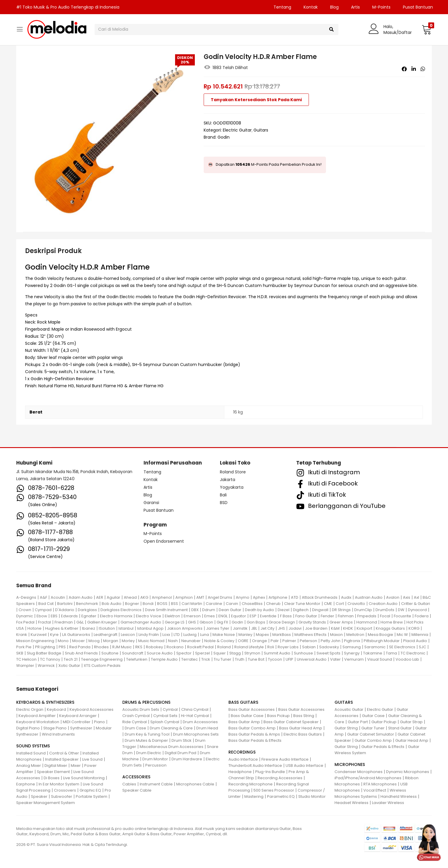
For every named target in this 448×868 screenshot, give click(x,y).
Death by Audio (260, 610)
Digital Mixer (56, 766)
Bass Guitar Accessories (252, 709)
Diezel (284, 610)
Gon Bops (256, 622)
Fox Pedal (25, 622)
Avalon (393, 597)
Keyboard (56, 709)
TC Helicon (26, 659)
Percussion (156, 765)
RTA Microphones (380, 784)
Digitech (301, 610)
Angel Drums (220, 597)
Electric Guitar (237, 130)
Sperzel (202, 653)
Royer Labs (288, 647)
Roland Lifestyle (249, 647)
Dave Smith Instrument (166, 610)
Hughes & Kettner (62, 628)
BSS (174, 604)
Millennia (420, 635)
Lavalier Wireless (388, 803)
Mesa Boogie (381, 635)
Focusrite (402, 616)
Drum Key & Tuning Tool (147, 734)
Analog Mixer (29, 766)
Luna (205, 635)
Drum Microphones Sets (196, 734)
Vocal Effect (375, 790)
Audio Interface (243, 759)
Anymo (243, 597)
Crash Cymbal (136, 716)
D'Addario (65, 610)
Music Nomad (151, 641)
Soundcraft (133, 653)
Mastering (254, 796)
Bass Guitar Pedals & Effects (255, 740)
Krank (22, 635)
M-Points (381, 7)
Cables (129, 784)
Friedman (64, 622)
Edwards (69, 616)
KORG (414, 628)
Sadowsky (329, 647)
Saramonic (375, 647)
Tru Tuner (223, 659)
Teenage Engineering (102, 659)
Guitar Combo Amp (373, 740)
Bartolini (65, 604)
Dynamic (25, 616)
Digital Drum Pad (181, 753)
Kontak (311, 7)
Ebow (42, 616)
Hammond (367, 622)
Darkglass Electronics (121, 610)
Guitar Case (373, 716)
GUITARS (344, 702)
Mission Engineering (35, 641)
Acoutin (58, 597)
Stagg (235, 653)
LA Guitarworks (76, 635)
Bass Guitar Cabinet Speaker (291, 722)
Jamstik (240, 628)
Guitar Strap (411, 722)
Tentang (282, 7)
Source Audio (160, 653)
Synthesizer (81, 728)
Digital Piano (28, 728)
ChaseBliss (252, 604)
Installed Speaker (62, 759)
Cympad (43, 610)
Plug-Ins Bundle (270, 772)
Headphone (240, 772)
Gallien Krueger (102, 622)
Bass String (304, 716)
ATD (295, 597)
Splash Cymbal (165, 722)
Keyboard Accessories (92, 709)
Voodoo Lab (407, 659)
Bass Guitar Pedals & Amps (254, 734)
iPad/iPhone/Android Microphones (368, 778)
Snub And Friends (81, 653)
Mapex (262, 635)
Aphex (259, 597)
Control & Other (64, 753)
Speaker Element (53, 772)
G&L (80, 622)
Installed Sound (31, 753)
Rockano (175, 647)
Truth (240, 659)
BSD (224, 503)
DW (401, 610)
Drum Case (135, 728)
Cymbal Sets (165, 716)
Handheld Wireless (399, 796)
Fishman (346, 616)
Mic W (402, 635)
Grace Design (282, 622)
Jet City (267, 628)
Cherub (273, 604)
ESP (253, 616)
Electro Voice (149, 616)
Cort (340, 604)
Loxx (166, 635)
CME (328, 604)
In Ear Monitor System (59, 784)
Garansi (151, 503)
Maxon (336, 635)
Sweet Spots (328, 653)
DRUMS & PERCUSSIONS (146, 702)
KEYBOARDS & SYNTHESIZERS (45, 702)
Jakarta (228, 480)
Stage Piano (55, 728)
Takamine (373, 653)
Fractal (45, 622)
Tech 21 (71, 659)
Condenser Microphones (359, 772)
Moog (94, 641)
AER (100, 597)
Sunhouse (303, 653)
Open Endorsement (164, 541)
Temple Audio (164, 659)
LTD (177, 635)
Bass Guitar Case (247, 716)
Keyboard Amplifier (37, 716)
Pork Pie (24, 647)
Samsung (352, 647)
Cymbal (170, 709)
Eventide (268, 616)
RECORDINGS (242, 752)
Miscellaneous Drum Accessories (172, 747)
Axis (407, 597)
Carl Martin (192, 604)
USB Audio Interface (304, 766)
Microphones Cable (195, 784)
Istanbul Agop (150, 628)
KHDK (348, 628)
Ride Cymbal (135, 722)
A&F (43, 597)
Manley (245, 635)
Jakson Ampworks (185, 628)
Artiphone (278, 597)
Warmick (46, 666)
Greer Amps (341, 622)
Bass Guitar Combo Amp (252, 728)
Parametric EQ (281, 796)
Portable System (92, 796)
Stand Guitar (400, 728)
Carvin (232, 604)
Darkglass (87, 610)
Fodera (422, 616)
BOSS (162, 604)
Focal (385, 616)
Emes (210, 616)
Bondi (148, 604)
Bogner (132, 604)
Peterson (308, 641)
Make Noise (224, 635)
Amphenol (162, 597)
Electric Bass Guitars (303, 734)
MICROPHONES (350, 764)
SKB (20, 653)
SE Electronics (402, 647)
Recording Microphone (251, 784)
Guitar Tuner (373, 728)
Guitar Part (358, 722)
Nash (173, 641)
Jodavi (295, 628)
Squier (220, 653)
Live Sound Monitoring (84, 778)
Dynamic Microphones (408, 772)
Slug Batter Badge (44, 653)
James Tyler (218, 628)
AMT (200, 597)
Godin (224, 137)
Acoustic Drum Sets (141, 709)
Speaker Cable (137, 790)
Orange (260, 641)
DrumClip (363, 610)
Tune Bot (256, 659)
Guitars (261, 130)
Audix (346, 597)
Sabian (309, 647)
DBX (195, 610)
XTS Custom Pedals (102, 666)
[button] (427, 29)
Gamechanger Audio (141, 622)
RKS (139, 647)
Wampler (25, 666)
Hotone (34, 628)
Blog (334, 7)
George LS (175, 622)
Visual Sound (380, 659)
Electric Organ (30, 709)
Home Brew (392, 622)
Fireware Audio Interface (285, 759)
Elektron (172, 616)
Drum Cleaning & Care (171, 728)
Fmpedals (367, 616)
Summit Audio (277, 653)
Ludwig (190, 635)
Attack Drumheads (320, 597)
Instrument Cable (156, 784)
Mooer (79, 641)
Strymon (252, 653)
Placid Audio (415, 641)
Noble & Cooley (219, 641)
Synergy (352, 653)
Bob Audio (112, 604)
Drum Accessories (200, 722)
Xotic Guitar (69, 666)
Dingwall (320, 610)
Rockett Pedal (200, 647)
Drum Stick (182, 740)
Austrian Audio (369, 597)
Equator (239, 616)
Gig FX (222, 622)
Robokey (154, 647)
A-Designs (26, 597)
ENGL (223, 616)
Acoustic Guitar (349, 709)
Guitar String (346, 728)
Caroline (214, 604)
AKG (144, 597)
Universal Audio (312, 659)
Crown (25, 610)
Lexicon (128, 635)
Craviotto (356, 604)
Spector (184, 653)
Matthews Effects (311, 635)
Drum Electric (149, 753)
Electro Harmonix (116, 616)
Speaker (39, 796)
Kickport (364, 628)
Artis (355, 7)
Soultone (110, 653)
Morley (128, 641)
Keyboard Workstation (38, 722)
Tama (391, 653)
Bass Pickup (278, 716)
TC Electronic (413, 653)
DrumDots (385, 610)
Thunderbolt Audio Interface (255, 766)
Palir (275, 641)
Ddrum (209, 610)
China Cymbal (195, 709)
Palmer (289, 641)
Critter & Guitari (416, 604)
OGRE (243, 641)
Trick (206, 659)
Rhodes (101, 647)
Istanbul (126, 628)
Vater (335, 659)
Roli (271, 647)
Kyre (54, 635)
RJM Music (122, 647)
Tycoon (275, 659)
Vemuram (354, 659)
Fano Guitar (306, 616)
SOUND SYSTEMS (33, 746)
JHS (281, 628)
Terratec (190, 659)
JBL (254, 628)
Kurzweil (39, 635)
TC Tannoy (50, 659)
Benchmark (87, 604)
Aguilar (113, 597)
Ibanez (89, 628)
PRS (62, 647)
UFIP (289, 659)
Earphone (26, 784)
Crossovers (65, 790)
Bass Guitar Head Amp (301, 728)
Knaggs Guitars (390, 628)
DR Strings (341, 610)
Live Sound (92, 759)
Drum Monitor (155, 759)
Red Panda (80, 647)
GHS (192, 622)
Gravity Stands (312, 622)
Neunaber (191, 641)
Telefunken (137, 659)
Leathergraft (106, 635)
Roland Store (233, 472)
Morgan (111, 641)
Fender (327, 616)
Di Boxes (52, 778)
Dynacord (417, 610)
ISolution (107, 628)
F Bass (286, 616)
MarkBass (282, 635)
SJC (423, 647)
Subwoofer (62, 796)
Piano (99, 722)
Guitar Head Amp (412, 740)
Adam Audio (81, 597)
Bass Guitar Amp (244, 722)
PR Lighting (45, 647)
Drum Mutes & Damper (146, 740)
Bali (223, 495)
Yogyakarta (232, 487)
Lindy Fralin (149, 635)
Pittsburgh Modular (382, 641)
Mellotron (355, 635)
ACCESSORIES (136, 777)
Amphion (184, 597)
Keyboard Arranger (78, 716)
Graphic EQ (90, 790)
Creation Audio (383, 604)
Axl (416, 597)
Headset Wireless (351, 803)
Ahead (130, 597)
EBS (54, 616)
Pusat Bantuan (418, 7)
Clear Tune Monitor (302, 604)
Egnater (89, 616)
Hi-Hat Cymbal (195, 716)
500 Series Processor (274, 790)
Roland (224, 647)
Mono (63, 641)
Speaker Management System (46, 803)
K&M (335, 628)
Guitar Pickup (384, 722)
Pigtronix (352, 641)
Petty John (331, 641)
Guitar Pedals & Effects (383, 747)
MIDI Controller (77, 722)
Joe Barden (316, 628)
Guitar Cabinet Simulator (371, 734)
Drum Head (207, 728)
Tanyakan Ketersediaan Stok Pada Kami (256, 100)
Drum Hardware (187, 759)
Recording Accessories (280, 778)
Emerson (192, 616)
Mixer (76, 766)
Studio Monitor (312, 796)
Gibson (206, 622)
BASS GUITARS (243, 702)
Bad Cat (46, 604)
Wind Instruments (58, 734)
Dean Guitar (230, 610)
